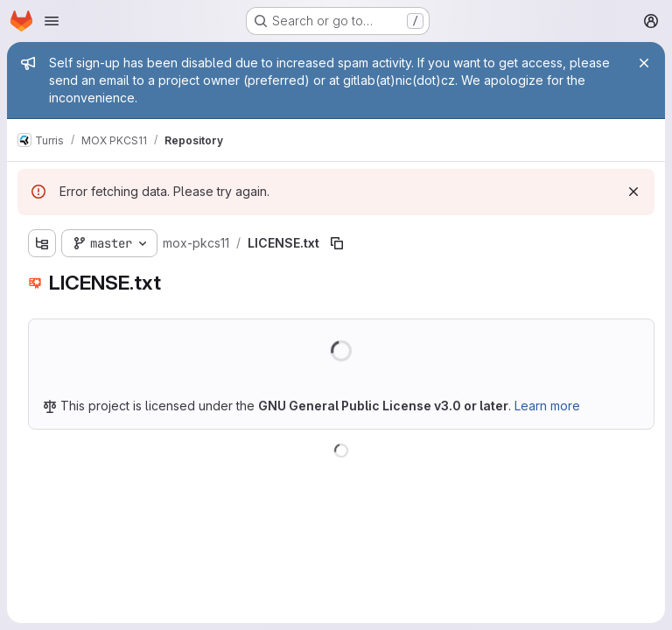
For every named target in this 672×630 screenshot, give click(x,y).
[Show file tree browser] (42, 243)
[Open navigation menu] (52, 21)
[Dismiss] (633, 192)
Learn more (547, 406)
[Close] (644, 63)
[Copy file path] (337, 243)
